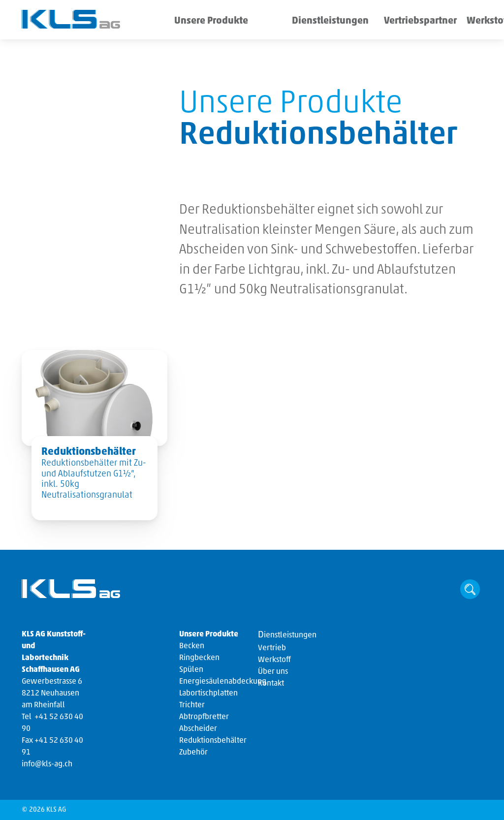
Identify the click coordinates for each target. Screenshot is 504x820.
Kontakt (271, 684)
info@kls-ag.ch (47, 764)
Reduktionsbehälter (213, 741)
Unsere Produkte (202, 22)
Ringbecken (199, 658)
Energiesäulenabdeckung (223, 682)
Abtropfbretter (204, 717)
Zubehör (193, 753)
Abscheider (198, 729)
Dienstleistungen (296, 22)
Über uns (461, 22)
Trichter (192, 705)
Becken (192, 646)
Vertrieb (272, 648)
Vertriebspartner (367, 22)
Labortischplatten (208, 694)
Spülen (191, 670)
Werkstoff (420, 22)
